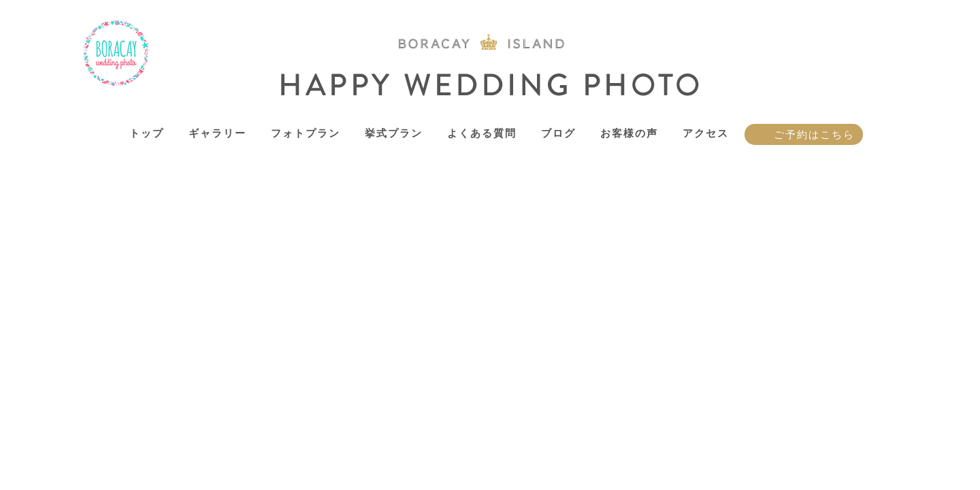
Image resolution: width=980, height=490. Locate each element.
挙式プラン (394, 133)
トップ (147, 133)
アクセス (706, 133)
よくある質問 (482, 133)
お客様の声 (629, 133)
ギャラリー (217, 133)
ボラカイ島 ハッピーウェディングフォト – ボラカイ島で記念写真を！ (116, 53)
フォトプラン (306, 133)
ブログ (558, 133)
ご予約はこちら (814, 134)
